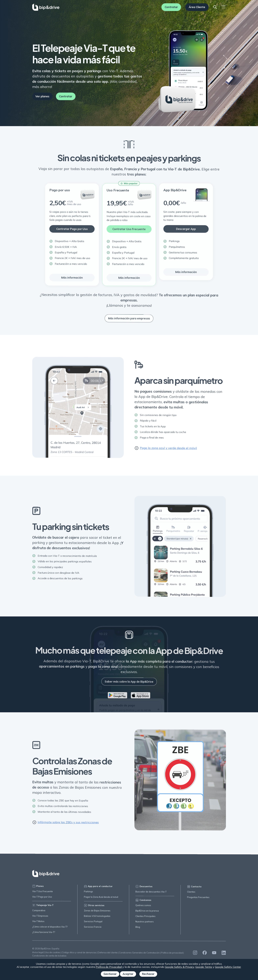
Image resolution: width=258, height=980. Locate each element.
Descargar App (186, 231)
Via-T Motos (38, 923)
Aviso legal (38, 954)
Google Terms (204, 967)
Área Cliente (197, 7)
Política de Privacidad (109, 967)
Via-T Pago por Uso (42, 898)
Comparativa (39, 912)
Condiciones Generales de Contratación (139, 955)
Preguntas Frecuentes (198, 900)
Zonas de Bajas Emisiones (97, 912)
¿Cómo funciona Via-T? (44, 933)
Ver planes (42, 96)
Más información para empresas (129, 320)
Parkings (88, 893)
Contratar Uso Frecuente (129, 231)
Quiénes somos (143, 907)
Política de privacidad (172, 955)
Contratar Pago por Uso (72, 231)
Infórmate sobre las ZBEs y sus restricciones (65, 824)
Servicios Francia (93, 928)
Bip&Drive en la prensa (147, 913)
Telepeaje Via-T (43, 907)
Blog (138, 929)
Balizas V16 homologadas (97, 918)
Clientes (191, 894)
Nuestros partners (145, 924)
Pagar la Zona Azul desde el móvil (101, 899)
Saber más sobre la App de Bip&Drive (129, 684)
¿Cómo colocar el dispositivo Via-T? (50, 928)
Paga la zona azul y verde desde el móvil (166, 450)
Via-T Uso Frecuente (43, 893)
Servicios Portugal (93, 923)
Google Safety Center (228, 967)
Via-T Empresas (40, 917)
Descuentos (144, 888)
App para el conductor (98, 888)
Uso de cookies (53, 954)
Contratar (171, 7)
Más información (72, 279)
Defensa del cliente (108, 954)
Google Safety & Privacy (180, 967)
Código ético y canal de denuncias (79, 954)
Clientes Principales (145, 918)
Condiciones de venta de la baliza (49, 957)
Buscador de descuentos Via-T (151, 894)
